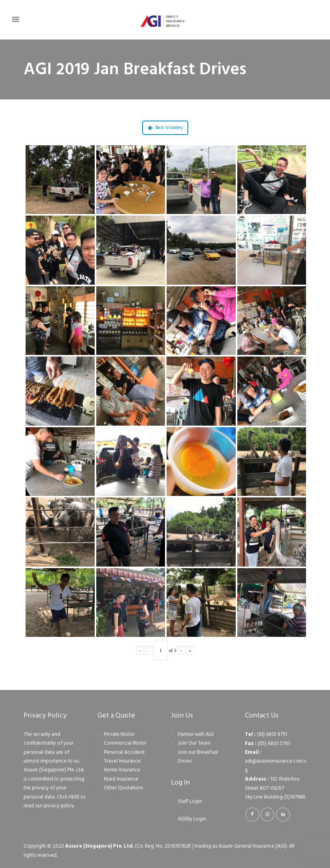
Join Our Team (194, 743)
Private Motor (119, 734)
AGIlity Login (192, 819)
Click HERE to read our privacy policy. (53, 802)
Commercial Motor (125, 743)
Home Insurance (122, 770)
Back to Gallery (165, 128)
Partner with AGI (196, 734)
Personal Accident (124, 752)
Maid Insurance (121, 779)
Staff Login (190, 802)
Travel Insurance (122, 761)
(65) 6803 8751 (273, 734)
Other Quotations (123, 788)
